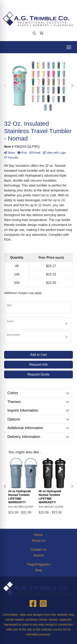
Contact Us (38, 550)
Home (38, 535)
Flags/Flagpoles (38, 564)
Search (38, 555)
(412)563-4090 (22, 4)
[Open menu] (69, 47)
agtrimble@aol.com (50, 4)
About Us (39, 541)
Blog (38, 570)
